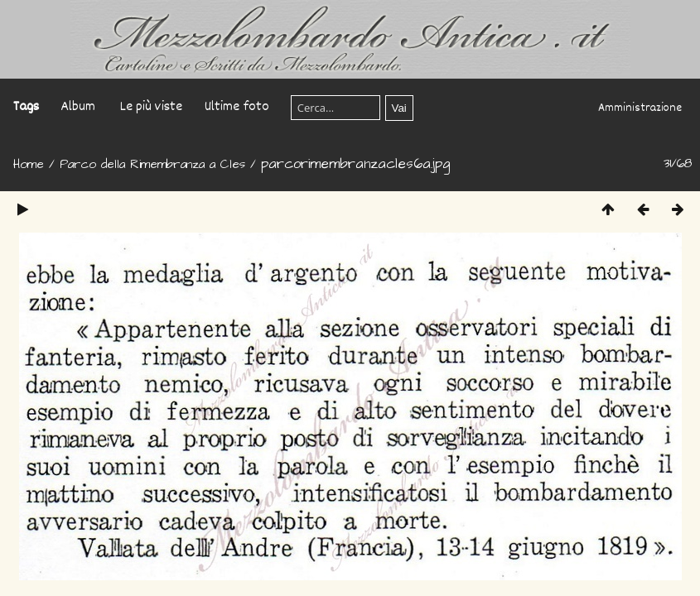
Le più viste (151, 107)
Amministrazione (640, 108)
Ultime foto (237, 107)
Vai (399, 108)
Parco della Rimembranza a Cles (152, 164)
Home (29, 164)
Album (78, 107)
